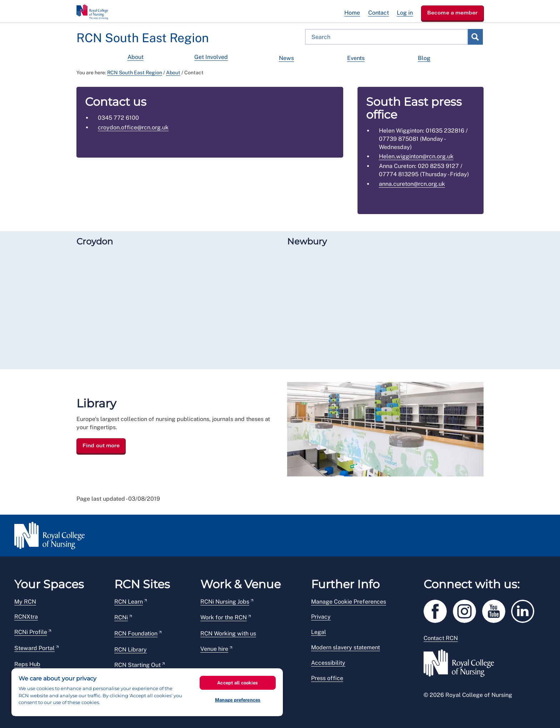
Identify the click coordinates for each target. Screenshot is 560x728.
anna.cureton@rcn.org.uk (412, 184)
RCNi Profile (31, 632)
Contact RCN (441, 638)
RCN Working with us (228, 633)
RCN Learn (129, 602)
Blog (424, 58)
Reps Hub (27, 664)
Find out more (101, 446)
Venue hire (214, 649)
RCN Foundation (136, 633)
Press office (327, 678)
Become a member (452, 13)
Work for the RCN (224, 617)
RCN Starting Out (137, 665)
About (136, 57)
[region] (147, 692)
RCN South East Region (135, 73)
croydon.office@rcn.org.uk (133, 127)
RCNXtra (26, 617)
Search (475, 37)
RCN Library (131, 650)
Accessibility (328, 663)
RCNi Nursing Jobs (225, 602)
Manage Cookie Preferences (349, 602)
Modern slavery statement (346, 647)
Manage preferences (238, 700)
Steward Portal (34, 648)
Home (352, 13)
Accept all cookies (237, 683)
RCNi (121, 617)
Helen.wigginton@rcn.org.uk (416, 156)
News (286, 58)
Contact (379, 13)
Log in (405, 13)
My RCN (25, 602)
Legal (319, 632)
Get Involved (211, 57)
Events (356, 58)
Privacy (321, 617)
